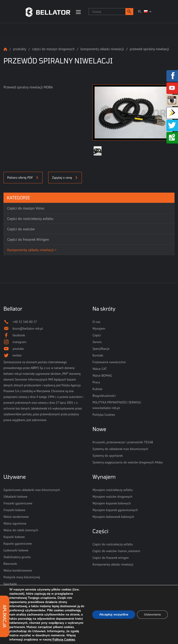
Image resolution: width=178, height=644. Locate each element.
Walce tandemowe (16, 517)
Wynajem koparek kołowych (112, 503)
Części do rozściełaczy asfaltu (113, 544)
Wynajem (99, 328)
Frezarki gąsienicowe (18, 503)
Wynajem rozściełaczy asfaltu (113, 490)
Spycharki (10, 584)
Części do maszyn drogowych (53, 49)
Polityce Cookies (64, 640)
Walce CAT (100, 369)
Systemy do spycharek (108, 456)
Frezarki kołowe (14, 510)
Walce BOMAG (102, 375)
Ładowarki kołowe (16, 550)
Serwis (97, 342)
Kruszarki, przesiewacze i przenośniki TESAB (123, 442)
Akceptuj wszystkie (114, 614)
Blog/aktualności (104, 396)
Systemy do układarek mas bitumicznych (120, 449)
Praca (96, 382)
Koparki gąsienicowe (18, 544)
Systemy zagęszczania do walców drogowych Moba (128, 462)
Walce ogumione (15, 523)
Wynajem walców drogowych (112, 497)
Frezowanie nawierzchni (109, 362)
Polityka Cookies (104, 415)
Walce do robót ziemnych (21, 530)
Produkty (20, 49)
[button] (129, 12)
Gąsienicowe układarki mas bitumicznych (32, 490)
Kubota (97, 389)
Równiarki (10, 564)
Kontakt (98, 355)
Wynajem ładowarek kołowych (113, 517)
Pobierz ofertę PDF (23, 178)
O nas (96, 322)
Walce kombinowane (18, 570)
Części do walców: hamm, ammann (116, 551)
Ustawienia (152, 614)
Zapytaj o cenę (65, 178)
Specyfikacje (101, 349)
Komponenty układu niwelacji (102, 49)
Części (97, 335)
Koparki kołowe (14, 537)
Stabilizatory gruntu (17, 557)
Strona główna (5, 49)
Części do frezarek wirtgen (111, 558)
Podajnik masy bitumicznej (22, 577)
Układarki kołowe (15, 497)
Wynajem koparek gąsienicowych (115, 510)
